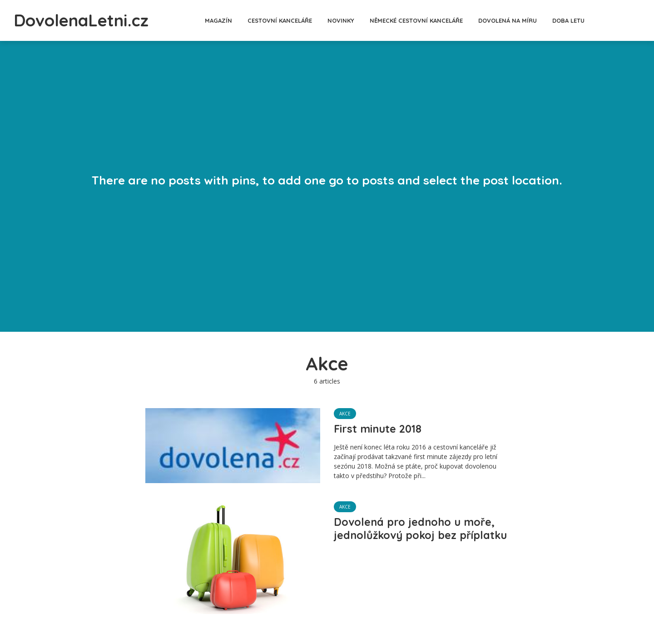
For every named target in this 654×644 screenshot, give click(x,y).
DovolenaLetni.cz (89, 20)
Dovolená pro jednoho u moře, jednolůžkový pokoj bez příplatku (416, 536)
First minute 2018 (379, 429)
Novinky (349, 20)
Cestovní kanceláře (287, 20)
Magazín (226, 20)
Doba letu (576, 20)
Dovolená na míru (515, 20)
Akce (345, 414)
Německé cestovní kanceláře (424, 20)
